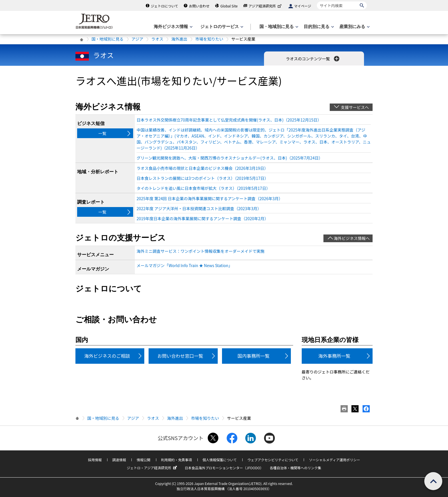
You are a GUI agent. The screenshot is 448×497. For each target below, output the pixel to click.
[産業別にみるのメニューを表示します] (354, 27)
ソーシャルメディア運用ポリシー (334, 460)
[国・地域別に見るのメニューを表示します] (278, 27)
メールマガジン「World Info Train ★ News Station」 (184, 265)
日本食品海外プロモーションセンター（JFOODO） (224, 468)
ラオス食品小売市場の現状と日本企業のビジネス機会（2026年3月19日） (202, 168)
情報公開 (143, 460)
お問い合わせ (199, 6)
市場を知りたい (209, 39)
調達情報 (119, 460)
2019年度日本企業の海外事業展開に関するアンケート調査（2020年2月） (202, 218)
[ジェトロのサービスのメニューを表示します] (221, 27)
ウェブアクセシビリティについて (273, 460)
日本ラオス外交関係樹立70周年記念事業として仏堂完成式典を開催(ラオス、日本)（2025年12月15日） (229, 120)
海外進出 (179, 39)
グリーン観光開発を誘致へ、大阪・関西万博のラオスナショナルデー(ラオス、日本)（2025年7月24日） (230, 158)
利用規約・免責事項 (177, 460)
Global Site (229, 6)
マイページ (303, 6)
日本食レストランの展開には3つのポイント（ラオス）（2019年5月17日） (202, 178)
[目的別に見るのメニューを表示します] (318, 27)
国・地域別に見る (107, 39)
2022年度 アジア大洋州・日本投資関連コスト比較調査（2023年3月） (199, 208)
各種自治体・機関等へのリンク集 (295, 468)
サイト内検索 (317, 1)
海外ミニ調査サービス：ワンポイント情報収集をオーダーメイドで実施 (200, 251)
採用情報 (95, 460)
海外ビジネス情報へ (352, 238)
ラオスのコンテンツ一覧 (313, 59)
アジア (137, 39)
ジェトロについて (165, 6)
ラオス (157, 39)
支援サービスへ (355, 107)
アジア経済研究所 (266, 6)
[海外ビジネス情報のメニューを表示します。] (173, 27)
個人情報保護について (220, 460)
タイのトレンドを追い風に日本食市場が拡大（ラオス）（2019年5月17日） (203, 188)
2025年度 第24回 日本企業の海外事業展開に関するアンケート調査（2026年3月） (210, 198)
